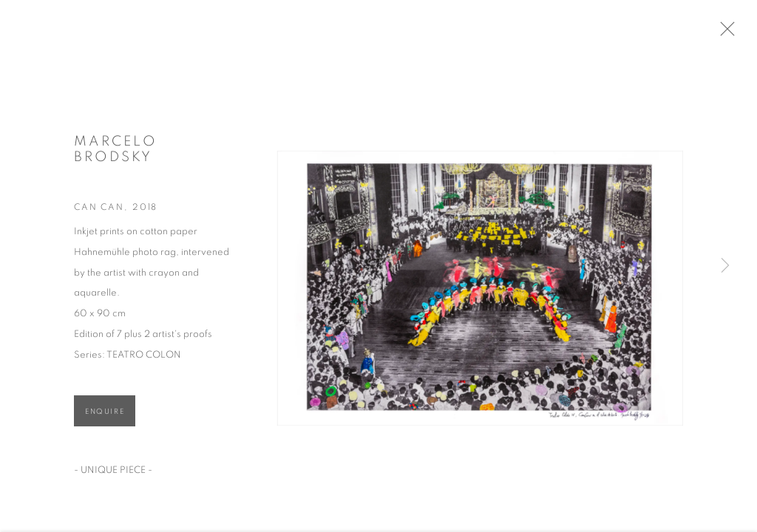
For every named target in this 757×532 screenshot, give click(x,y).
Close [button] (732, 33)
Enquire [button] (105, 415)
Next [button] (725, 266)
